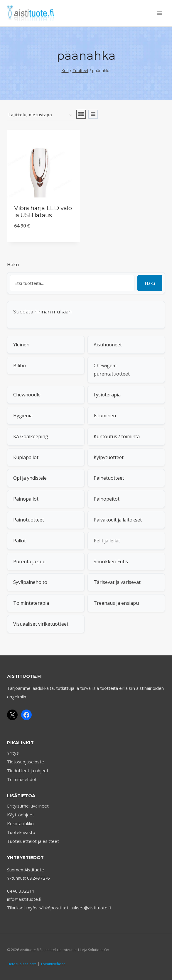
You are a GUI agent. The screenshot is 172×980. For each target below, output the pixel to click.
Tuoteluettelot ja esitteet (33, 841)
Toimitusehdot (22, 779)
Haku (13, 265)
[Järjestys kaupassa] (40, 115)
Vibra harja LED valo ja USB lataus (43, 212)
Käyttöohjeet (21, 815)
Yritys (13, 753)
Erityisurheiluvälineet (28, 806)
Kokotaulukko (20, 823)
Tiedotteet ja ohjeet (28, 770)
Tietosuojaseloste (26, 762)
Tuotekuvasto (21, 832)
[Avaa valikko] (160, 13)
